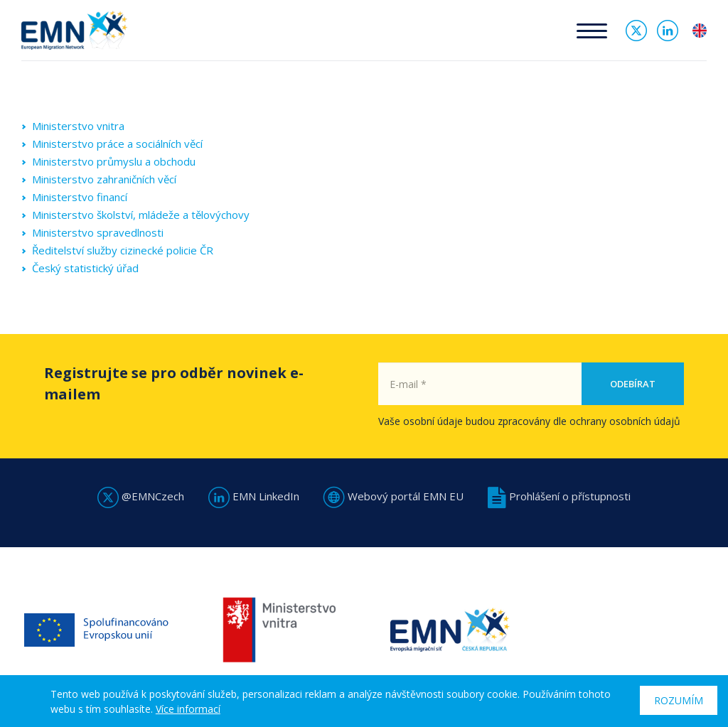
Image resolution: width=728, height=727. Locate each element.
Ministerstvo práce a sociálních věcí (117, 144)
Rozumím (679, 700)
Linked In (668, 31)
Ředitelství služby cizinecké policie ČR (123, 250)
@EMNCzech (141, 496)
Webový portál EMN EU (394, 496)
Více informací (188, 709)
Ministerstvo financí (80, 197)
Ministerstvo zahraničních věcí (104, 179)
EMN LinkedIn (254, 496)
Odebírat (633, 384)
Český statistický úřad (85, 268)
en (700, 31)
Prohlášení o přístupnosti (559, 496)
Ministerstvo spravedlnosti (98, 232)
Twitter (636, 31)
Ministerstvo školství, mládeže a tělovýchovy (141, 215)
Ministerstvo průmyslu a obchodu (114, 161)
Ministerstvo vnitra (78, 126)
